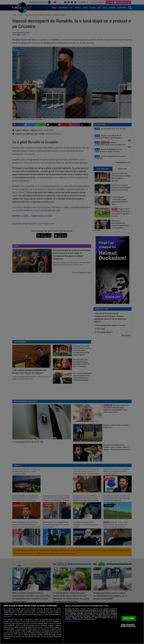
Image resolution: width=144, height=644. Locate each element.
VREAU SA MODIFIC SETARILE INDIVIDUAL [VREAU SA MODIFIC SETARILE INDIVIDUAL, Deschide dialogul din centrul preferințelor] (128, 625)
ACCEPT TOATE (129, 618)
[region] (72, 623)
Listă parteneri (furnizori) (73, 621)
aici (5, 631)
